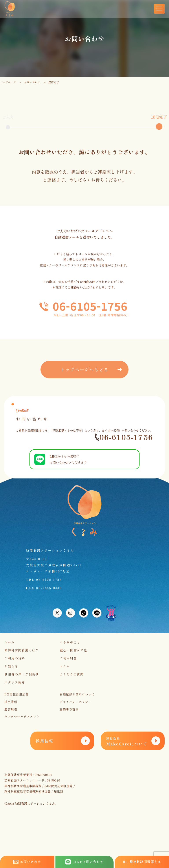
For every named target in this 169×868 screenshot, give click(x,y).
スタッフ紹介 (15, 682)
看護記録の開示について (77, 694)
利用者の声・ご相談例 (22, 674)
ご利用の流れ (15, 658)
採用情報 (11, 702)
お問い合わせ (32, 82)
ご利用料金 (68, 658)
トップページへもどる (84, 369)
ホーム (10, 642)
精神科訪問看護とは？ (22, 650)
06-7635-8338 (49, 588)
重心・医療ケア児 (73, 650)
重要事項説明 (69, 709)
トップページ (8, 82)
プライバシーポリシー (76, 702)
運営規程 (11, 709)
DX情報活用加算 (17, 694)
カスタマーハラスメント (22, 716)
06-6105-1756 (124, 437)
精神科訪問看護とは (142, 862)
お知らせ (11, 666)
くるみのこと (70, 642)
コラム (65, 666)
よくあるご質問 (72, 674)
